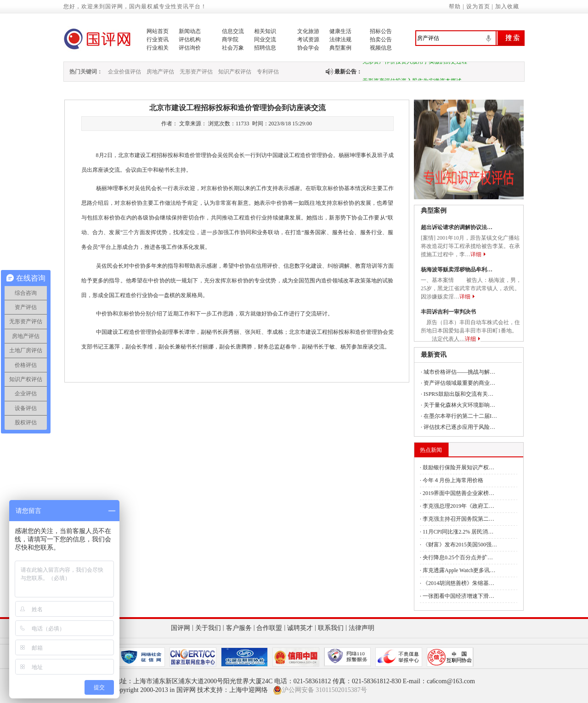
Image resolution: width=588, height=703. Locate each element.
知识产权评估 (235, 72)
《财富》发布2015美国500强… (460, 545)
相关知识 (265, 31)
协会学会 (308, 48)
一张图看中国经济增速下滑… (458, 596)
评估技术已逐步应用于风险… (459, 427)
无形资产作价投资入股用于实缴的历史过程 (415, 63)
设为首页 (478, 6)
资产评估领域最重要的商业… (459, 383)
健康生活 (340, 31)
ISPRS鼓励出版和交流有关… (458, 394)
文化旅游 (308, 31)
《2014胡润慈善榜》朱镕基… (458, 583)
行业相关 (158, 48)
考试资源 (308, 39)
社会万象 (233, 48)
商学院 (230, 39)
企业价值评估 (124, 72)
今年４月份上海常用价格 (453, 480)
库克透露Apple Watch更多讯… (459, 570)
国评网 (181, 628)
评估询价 (190, 48)
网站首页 (158, 31)
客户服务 (239, 628)
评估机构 (190, 39)
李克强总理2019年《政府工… (458, 506)
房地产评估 (160, 72)
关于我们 (208, 628)
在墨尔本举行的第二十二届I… (460, 416)
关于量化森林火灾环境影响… (459, 405)
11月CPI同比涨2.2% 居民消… (458, 532)
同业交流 (265, 39)
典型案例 (340, 48)
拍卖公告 (381, 39)
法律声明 (362, 628)
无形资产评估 (196, 72)
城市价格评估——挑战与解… (459, 372)
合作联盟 (269, 628)
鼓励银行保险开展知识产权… (458, 467)
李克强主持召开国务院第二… (458, 519)
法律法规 (340, 39)
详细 (476, 254)
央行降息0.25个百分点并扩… (458, 557)
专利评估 (268, 72)
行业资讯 (158, 39)
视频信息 (381, 48)
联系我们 (331, 628)
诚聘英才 (300, 628)
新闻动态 (190, 31)
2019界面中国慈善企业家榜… (458, 493)
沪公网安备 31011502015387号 (320, 690)
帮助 (455, 6)
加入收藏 (507, 6)
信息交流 (233, 31)
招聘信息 (265, 48)
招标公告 (381, 31)
